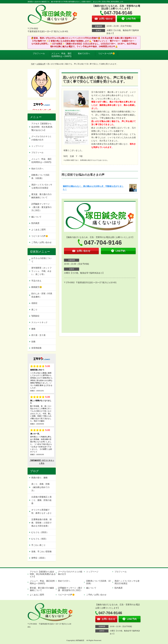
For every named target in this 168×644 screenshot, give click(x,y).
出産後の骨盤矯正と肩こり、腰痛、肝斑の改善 (41, 500)
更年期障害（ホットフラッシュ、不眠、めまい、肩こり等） (41, 271)
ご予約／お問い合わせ (41, 242)
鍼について (36, 217)
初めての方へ (84, 53)
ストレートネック (39, 322)
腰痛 (33, 329)
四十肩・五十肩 (38, 335)
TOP (33, 64)
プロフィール (39, 53)
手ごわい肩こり (38, 545)
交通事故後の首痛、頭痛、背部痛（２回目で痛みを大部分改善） (41, 523)
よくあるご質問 (38, 230)
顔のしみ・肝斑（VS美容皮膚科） (42, 295)
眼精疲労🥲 (37, 287)
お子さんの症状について (41, 260)
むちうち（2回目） (40, 532)
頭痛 (33, 342)
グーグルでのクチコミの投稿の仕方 (41, 138)
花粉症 (34, 303)
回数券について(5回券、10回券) (40, 177)
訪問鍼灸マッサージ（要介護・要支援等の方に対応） (41, 207)
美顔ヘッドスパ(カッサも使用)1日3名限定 (42, 186)
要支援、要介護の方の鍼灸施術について (41, 196)
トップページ (37, 146)
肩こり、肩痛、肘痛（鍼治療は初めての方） (40, 487)
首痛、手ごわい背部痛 (41, 552)
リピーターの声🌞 (107, 53)
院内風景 (35, 223)
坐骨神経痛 (36, 348)
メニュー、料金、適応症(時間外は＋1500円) (61, 55)
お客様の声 (41, 64)
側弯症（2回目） (39, 558)
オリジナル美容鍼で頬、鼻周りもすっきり (41, 511)
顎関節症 (35, 316)
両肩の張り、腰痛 (39, 478)
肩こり (34, 310)
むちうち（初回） (39, 539)
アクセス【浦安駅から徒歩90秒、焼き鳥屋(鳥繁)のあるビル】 (42, 127)
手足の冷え (36, 281)
